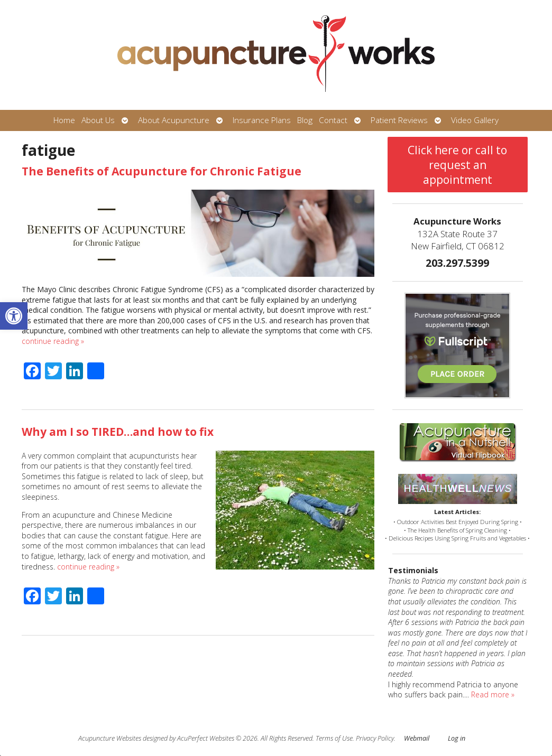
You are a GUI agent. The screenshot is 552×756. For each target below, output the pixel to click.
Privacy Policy (375, 738)
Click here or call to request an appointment (457, 165)
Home (64, 120)
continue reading (53, 341)
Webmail (417, 738)
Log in (457, 738)
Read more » (493, 694)
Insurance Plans (262, 120)
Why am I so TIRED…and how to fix (118, 432)
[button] (14, 316)
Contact (333, 120)
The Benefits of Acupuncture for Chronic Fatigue (162, 171)
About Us (98, 120)
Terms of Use (334, 738)
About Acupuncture (174, 120)
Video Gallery (475, 120)
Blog (305, 120)
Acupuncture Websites (110, 738)
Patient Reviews (399, 120)
